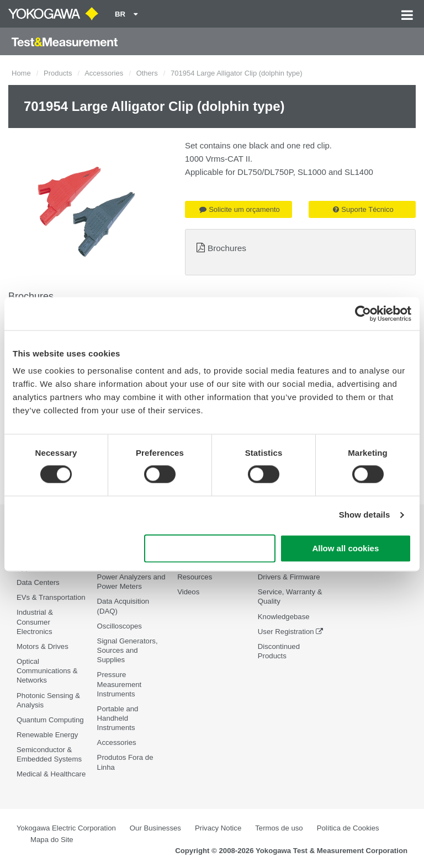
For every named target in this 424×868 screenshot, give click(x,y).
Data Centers (38, 582)
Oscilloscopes (120, 626)
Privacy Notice (218, 828)
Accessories (104, 73)
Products (58, 73)
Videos (188, 592)
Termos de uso (279, 828)
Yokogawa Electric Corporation (66, 828)
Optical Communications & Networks (47, 671)
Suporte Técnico (363, 209)
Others (147, 73)
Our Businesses (155, 828)
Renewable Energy (47, 735)
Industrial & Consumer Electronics (35, 622)
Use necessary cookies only (210, 548)
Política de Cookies (348, 828)
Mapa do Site (52, 840)
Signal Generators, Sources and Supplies (128, 650)
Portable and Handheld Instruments (118, 718)
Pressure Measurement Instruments (120, 684)
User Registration (286, 632)
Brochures (227, 248)
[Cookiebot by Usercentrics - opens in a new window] (363, 313)
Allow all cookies (345, 548)
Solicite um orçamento (240, 209)
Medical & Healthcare (51, 774)
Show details (365, 515)
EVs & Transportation (51, 597)
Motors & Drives (43, 646)
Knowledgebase (284, 617)
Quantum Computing (50, 720)
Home (21, 73)
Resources (195, 577)
